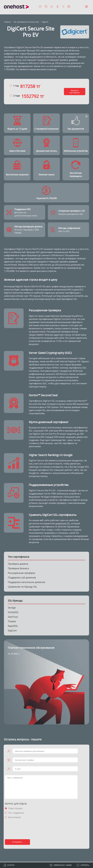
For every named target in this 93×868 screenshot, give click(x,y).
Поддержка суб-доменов (22, 578)
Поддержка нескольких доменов (26, 582)
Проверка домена (18, 564)
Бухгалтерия (15, 818)
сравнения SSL (62, 524)
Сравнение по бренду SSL (22, 587)
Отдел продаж (16, 809)
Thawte (12, 622)
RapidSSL (13, 626)
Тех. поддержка (16, 813)
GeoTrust (13, 617)
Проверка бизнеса (18, 569)
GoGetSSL (13, 612)
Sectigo (12, 608)
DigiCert (12, 631)
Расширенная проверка (21, 573)
